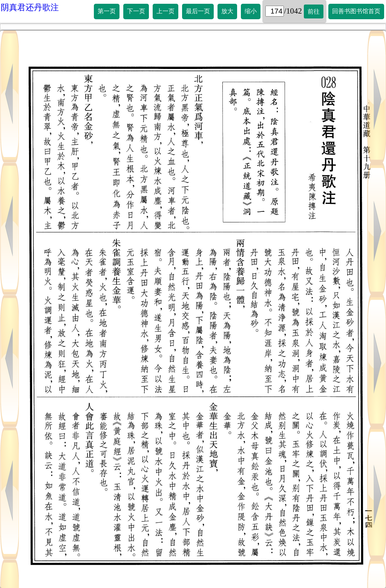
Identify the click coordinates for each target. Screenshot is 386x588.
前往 (314, 11)
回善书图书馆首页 (356, 11)
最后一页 (198, 11)
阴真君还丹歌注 (30, 7)
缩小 (251, 11)
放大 (227, 11)
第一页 (107, 11)
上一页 (165, 11)
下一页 (136, 11)
